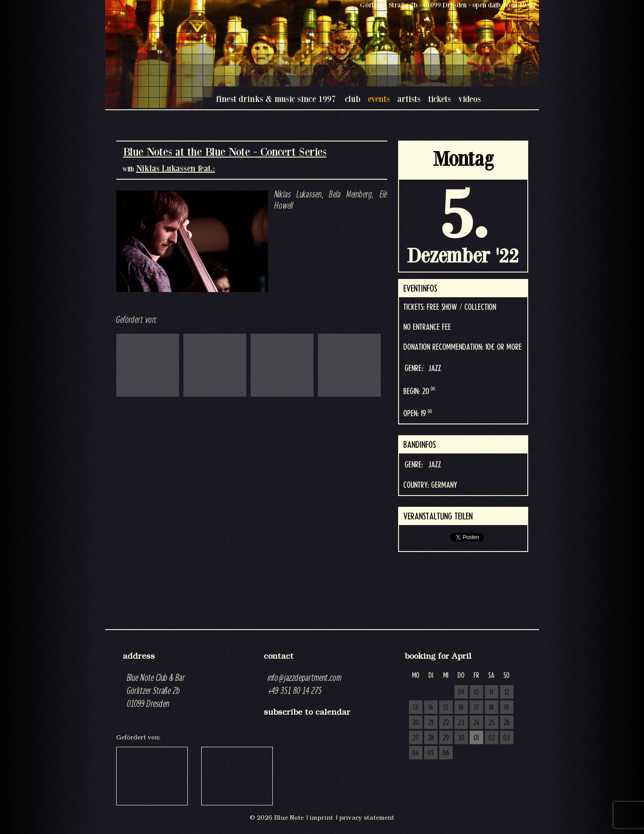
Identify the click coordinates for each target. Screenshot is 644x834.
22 (446, 723)
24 (476, 723)
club (353, 99)
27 (415, 738)
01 (476, 738)
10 (476, 693)
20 (416, 723)
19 (507, 708)
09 (461, 693)
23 (461, 723)
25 (492, 723)
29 (446, 738)
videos (470, 99)
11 (491, 693)
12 (507, 693)
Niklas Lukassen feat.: (176, 168)
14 (431, 708)
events (379, 99)
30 (461, 738)
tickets (440, 99)
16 (461, 708)
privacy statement (367, 818)
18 (491, 708)
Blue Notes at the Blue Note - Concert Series (225, 152)
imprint (321, 818)
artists (409, 99)
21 (431, 723)
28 (431, 738)
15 (446, 708)
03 (507, 738)
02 (492, 738)
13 (415, 708)
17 (476, 708)
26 (507, 723)
